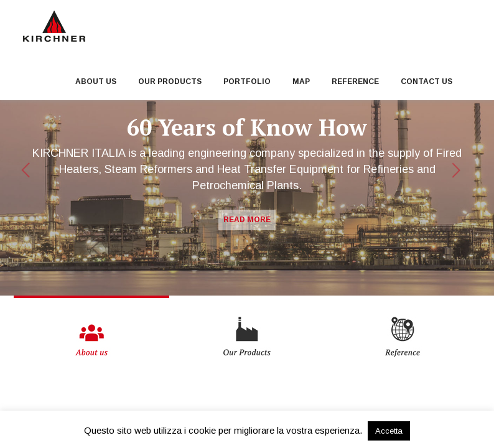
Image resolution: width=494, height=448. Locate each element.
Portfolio (247, 82)
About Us (96, 82)
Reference (355, 82)
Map (301, 82)
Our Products (170, 82)
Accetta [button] (389, 431)
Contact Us (426, 82)
